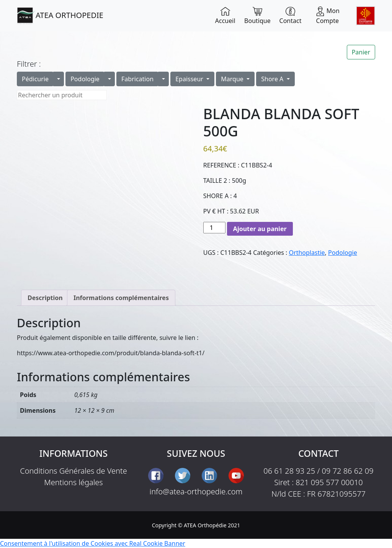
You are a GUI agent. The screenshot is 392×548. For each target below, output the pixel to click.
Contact (291, 16)
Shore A (273, 79)
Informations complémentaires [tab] (121, 298)
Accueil (225, 16)
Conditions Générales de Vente (73, 471)
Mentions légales (73, 482)
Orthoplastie (307, 253)
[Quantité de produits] (214, 228)
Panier (361, 52)
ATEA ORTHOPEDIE (60, 16)
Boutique (257, 16)
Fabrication (137, 79)
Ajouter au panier (260, 229)
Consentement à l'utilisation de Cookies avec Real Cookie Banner (93, 543)
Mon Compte (327, 16)
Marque (233, 79)
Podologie (85, 79)
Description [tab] (45, 298)
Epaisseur (190, 79)
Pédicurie (35, 79)
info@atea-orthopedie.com (196, 491)
